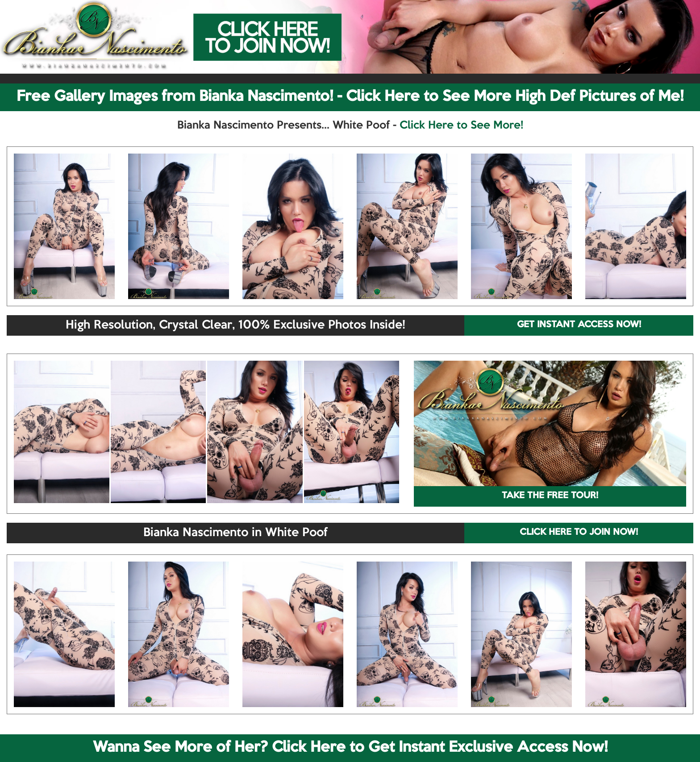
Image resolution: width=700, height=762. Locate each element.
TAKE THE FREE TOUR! (550, 496)
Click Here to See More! (461, 125)
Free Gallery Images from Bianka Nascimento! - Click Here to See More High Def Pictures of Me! (350, 97)
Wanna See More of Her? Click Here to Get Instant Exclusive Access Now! (350, 748)
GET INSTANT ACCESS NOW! (579, 325)
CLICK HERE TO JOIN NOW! (579, 533)
